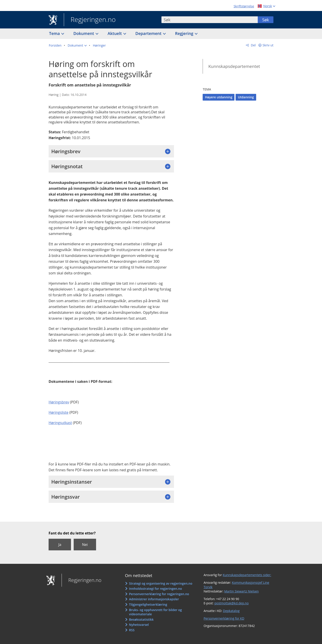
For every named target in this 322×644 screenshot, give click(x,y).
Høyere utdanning (219, 97)
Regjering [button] (185, 33)
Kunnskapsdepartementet (234, 66)
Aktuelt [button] (115, 33)
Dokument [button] (84, 33)
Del (253, 45)
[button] (77, 45)
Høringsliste (59, 412)
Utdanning (246, 97)
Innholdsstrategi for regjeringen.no (155, 589)
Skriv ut (268, 45)
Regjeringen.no (90, 20)
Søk (266, 20)
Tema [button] (55, 33)
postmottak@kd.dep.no (231, 603)
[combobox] (210, 20)
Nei (85, 545)
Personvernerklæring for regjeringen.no (159, 594)
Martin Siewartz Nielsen (241, 591)
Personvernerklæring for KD (224, 618)
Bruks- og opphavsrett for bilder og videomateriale (155, 612)
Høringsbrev (59, 402)
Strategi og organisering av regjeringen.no (161, 583)
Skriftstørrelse (244, 6)
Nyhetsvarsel (139, 625)
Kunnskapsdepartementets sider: (247, 575)
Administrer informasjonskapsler (154, 599)
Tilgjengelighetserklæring (148, 604)
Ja (60, 545)
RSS (132, 630)
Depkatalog (231, 611)
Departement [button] (149, 33)
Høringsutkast (60, 423)
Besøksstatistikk (141, 619)
